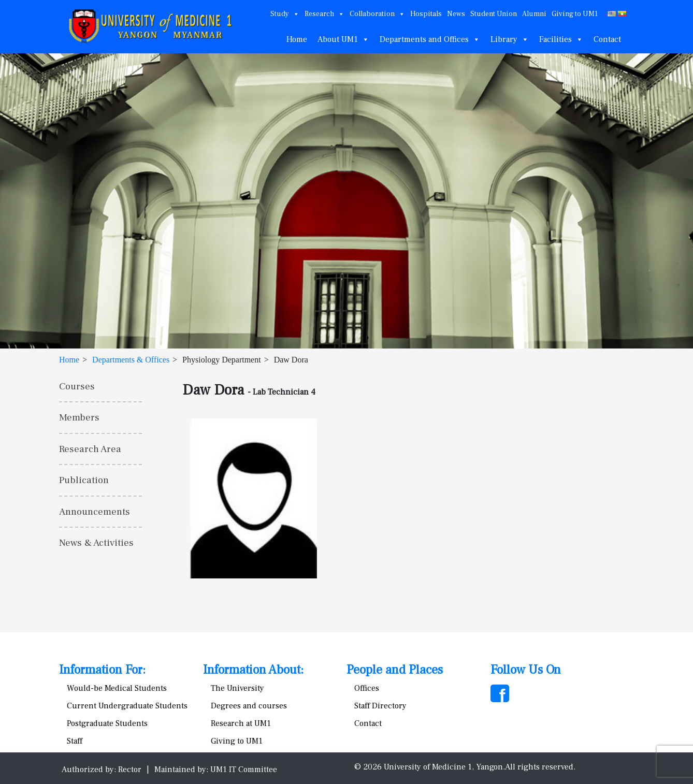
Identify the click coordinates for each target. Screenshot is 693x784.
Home (297, 39)
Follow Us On (526, 670)
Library (510, 39)
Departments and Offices (430, 39)
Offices (367, 688)
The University (237, 688)
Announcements (95, 512)
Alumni (534, 14)
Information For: (102, 670)
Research (324, 14)
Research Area (90, 449)
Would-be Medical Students (117, 688)
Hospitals (426, 14)
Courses (77, 386)
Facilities (561, 39)
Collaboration (377, 14)
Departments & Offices (131, 360)
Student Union (494, 14)
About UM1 (343, 39)
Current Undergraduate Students (127, 706)
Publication (84, 480)
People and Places (395, 670)
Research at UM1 (241, 723)
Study (285, 14)
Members (79, 417)
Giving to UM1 (575, 14)
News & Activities (96, 543)
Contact (607, 39)
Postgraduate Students (107, 723)
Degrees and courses (249, 706)
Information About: (253, 670)
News (456, 14)
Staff (75, 741)
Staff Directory (380, 706)
